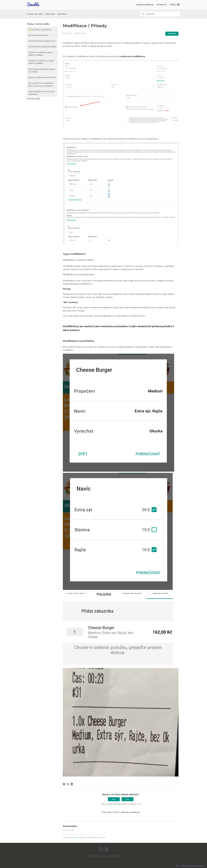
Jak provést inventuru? (38, 35)
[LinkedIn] (72, 784)
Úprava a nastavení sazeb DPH (42, 77)
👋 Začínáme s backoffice (40, 30)
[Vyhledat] (160, 14)
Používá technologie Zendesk (192, 866)
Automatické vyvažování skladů (42, 47)
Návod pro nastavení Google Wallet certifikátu (41, 62)
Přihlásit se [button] (162, 5)
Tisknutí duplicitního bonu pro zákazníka (42, 93)
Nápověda (50, 14)
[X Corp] (68, 784)
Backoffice (62, 14)
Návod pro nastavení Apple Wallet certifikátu (40, 54)
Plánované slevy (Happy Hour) (42, 41)
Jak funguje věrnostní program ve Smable (42, 70)
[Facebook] (64, 784)
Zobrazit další (34, 99)
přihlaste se (74, 837)
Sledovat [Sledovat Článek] (172, 34)
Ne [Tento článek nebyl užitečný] (128, 799)
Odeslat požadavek (145, 5)
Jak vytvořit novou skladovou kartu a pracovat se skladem (41, 84)
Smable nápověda (35, 14)
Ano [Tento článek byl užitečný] (114, 799)
